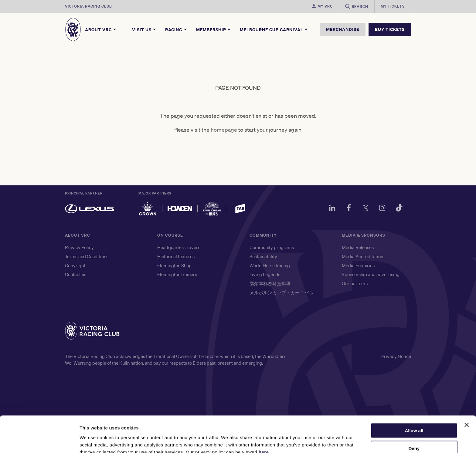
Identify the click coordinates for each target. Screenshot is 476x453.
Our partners (355, 285)
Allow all (414, 403)
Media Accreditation (362, 258)
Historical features (176, 258)
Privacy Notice (396, 358)
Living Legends (265, 276)
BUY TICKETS (390, 29)
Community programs (272, 249)
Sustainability (263, 258)
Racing (176, 29)
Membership (214, 29)
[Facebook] (345, 210)
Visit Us (144, 29)
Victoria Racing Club (88, 6)
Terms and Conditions (87, 258)
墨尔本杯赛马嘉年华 (270, 285)
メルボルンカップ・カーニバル (281, 294)
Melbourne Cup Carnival (274, 29)
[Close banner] (467, 397)
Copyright (75, 267)
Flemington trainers (177, 276)
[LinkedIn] (328, 210)
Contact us (76, 276)
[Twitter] (363, 210)
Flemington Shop (174, 267)
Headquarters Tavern (179, 249)
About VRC (101, 29)
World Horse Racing (270, 267)
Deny (414, 421)
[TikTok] (398, 210)
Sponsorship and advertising (371, 276)
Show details (94, 441)
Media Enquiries (358, 267)
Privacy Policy (79, 249)
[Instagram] (381, 210)
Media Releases (358, 249)
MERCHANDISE (343, 29)
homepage (224, 131)
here (264, 424)
